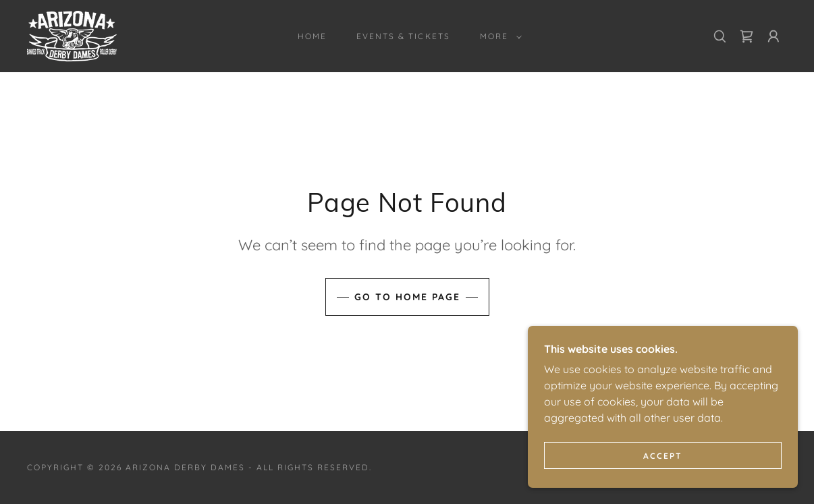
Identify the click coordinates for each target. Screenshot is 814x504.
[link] (72, 35)
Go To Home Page (407, 297)
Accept (663, 456)
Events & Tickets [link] (403, 36)
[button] (498, 36)
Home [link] (312, 36)
